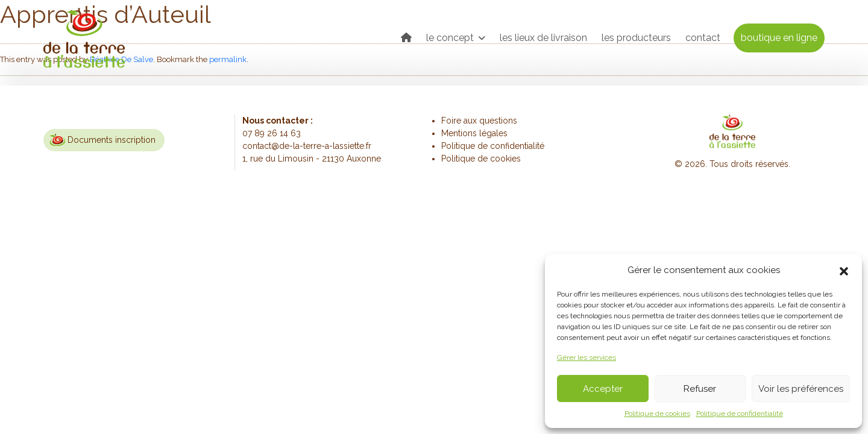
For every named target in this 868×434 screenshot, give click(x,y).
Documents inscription (112, 140)
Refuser (700, 389)
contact (703, 38)
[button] (844, 270)
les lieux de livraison (543, 38)
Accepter (603, 389)
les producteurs (636, 38)
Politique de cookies (657, 414)
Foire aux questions (479, 121)
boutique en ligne (779, 38)
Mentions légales (474, 133)
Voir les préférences (801, 389)
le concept (451, 38)
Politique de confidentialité (740, 414)
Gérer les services (587, 357)
